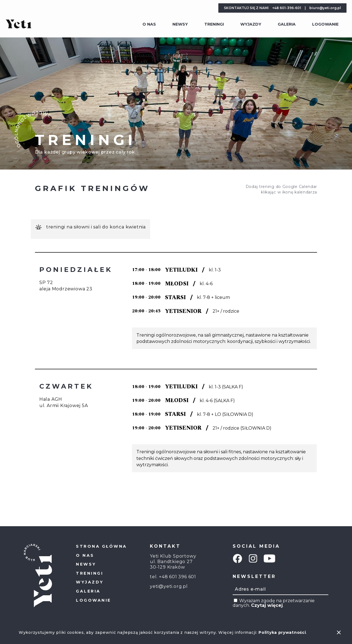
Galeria (287, 24)
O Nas (149, 24)
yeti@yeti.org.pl (169, 586)
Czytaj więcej (267, 605)
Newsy (180, 24)
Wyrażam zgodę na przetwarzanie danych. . (274, 603)
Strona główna (101, 546)
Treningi (214, 24)
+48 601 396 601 (178, 577)
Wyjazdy (251, 24)
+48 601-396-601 (287, 8)
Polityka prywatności (282, 632)
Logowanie (325, 24)
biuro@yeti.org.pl (325, 8)
